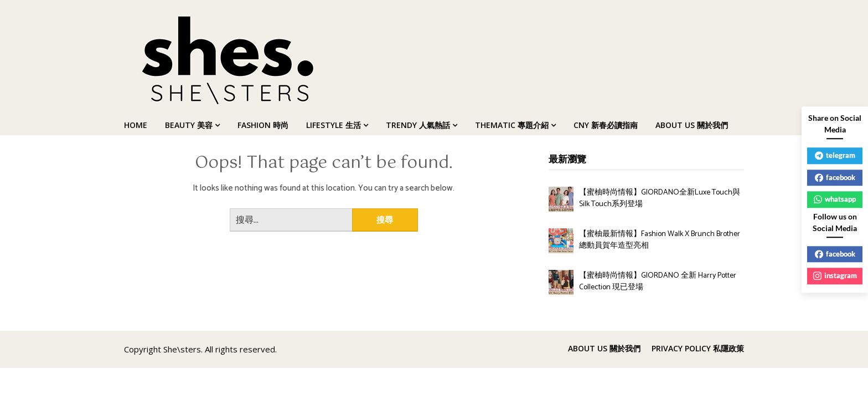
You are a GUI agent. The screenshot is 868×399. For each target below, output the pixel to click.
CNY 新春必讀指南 (606, 125)
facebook (835, 177)
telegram (835, 155)
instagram (835, 275)
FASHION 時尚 (263, 125)
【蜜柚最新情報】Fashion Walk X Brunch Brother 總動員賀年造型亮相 (660, 240)
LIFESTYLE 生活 (334, 125)
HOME (136, 125)
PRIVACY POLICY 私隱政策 (698, 349)
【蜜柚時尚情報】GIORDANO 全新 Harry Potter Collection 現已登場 (658, 282)
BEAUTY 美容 (189, 125)
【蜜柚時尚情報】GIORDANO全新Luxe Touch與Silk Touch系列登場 (660, 198)
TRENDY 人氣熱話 (418, 125)
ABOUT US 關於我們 (692, 125)
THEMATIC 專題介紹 (512, 125)
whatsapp (835, 199)
